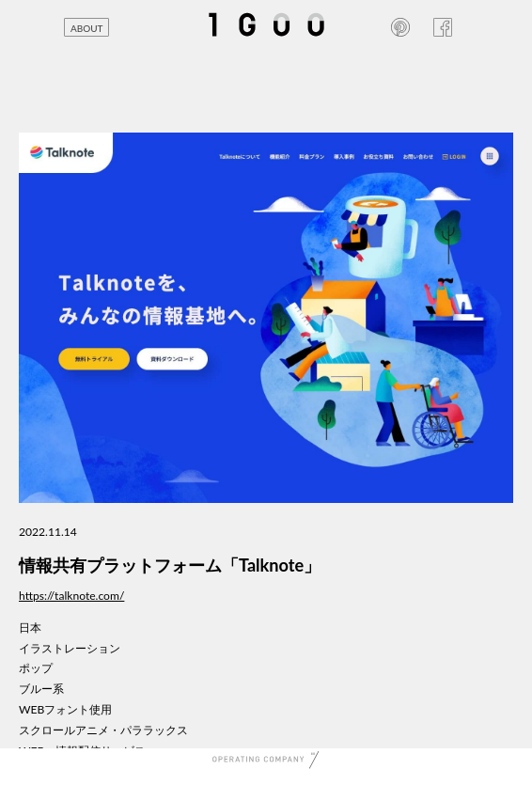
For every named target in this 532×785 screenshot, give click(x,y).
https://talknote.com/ (71, 596)
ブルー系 (41, 689)
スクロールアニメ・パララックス (103, 730)
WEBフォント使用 (65, 709)
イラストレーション (70, 648)
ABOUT (87, 28)
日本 (30, 628)
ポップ (36, 668)
